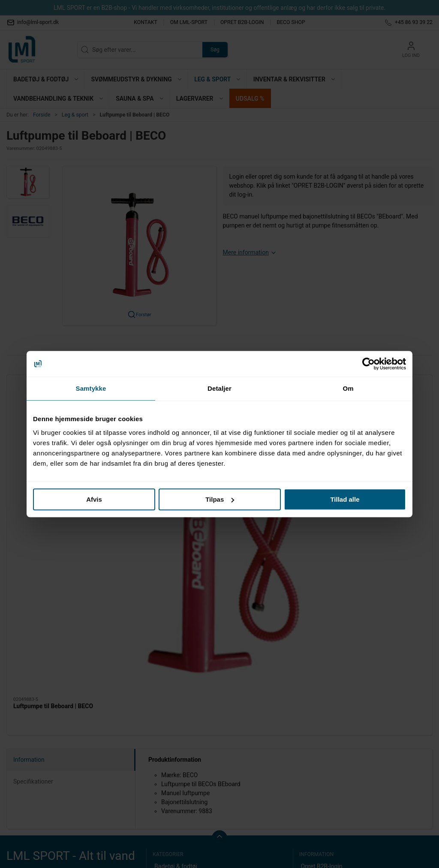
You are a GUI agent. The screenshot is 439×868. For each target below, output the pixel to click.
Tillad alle (345, 499)
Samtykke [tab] (91, 388)
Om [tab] (348, 388)
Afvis (94, 499)
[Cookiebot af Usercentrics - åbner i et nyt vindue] (368, 364)
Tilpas (220, 499)
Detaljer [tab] (219, 388)
